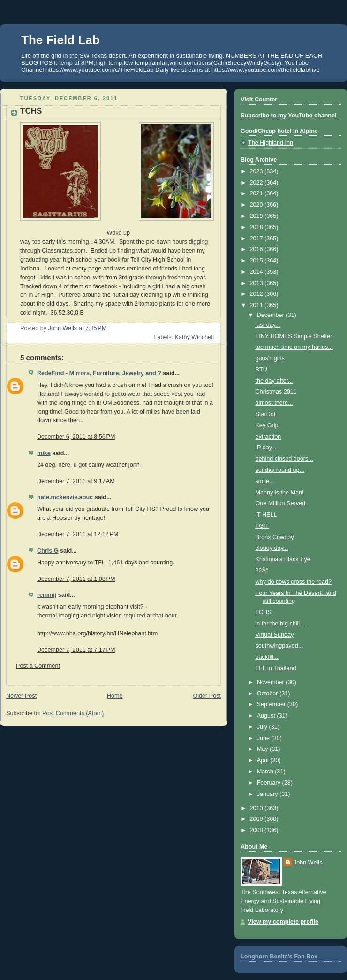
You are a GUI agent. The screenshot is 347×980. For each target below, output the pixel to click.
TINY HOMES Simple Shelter (294, 336)
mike (44, 453)
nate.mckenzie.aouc (65, 497)
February (270, 783)
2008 (257, 830)
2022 (257, 183)
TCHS (264, 612)
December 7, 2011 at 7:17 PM (76, 650)
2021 (257, 193)
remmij (47, 595)
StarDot (266, 414)
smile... (265, 481)
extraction (268, 437)
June (264, 738)
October (268, 694)
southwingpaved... (279, 646)
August (267, 716)
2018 (257, 227)
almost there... (274, 403)
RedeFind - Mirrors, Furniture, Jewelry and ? (99, 373)
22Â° (262, 571)
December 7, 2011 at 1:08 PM (76, 579)
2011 (257, 305)
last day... (268, 325)
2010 (257, 808)
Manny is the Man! (280, 493)
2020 (257, 205)
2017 (257, 239)
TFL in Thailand (276, 668)
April (264, 760)
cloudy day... (272, 548)
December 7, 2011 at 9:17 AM (76, 481)
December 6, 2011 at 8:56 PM (76, 437)
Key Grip (267, 425)
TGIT (262, 526)
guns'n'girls (270, 358)
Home (115, 696)
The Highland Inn (271, 143)
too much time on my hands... (294, 347)
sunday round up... (280, 470)
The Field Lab (60, 40)
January (268, 794)
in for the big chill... (280, 624)
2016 (257, 249)
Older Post (207, 696)
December (272, 315)
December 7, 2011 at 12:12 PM (78, 534)
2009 (257, 819)
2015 (257, 261)
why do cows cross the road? (294, 582)
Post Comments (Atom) (73, 713)
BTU (261, 370)
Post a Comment (38, 666)
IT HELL (266, 515)
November (272, 682)
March (266, 772)
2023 (257, 171)
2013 (257, 283)
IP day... (266, 448)
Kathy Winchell (194, 337)
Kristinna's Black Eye (283, 559)
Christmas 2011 (276, 392)
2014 (257, 272)
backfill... (267, 657)
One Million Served (281, 503)
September (272, 704)
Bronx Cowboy (275, 537)
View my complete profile (283, 922)
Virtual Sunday (275, 635)
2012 (257, 294)
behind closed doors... (284, 459)
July (263, 727)
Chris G (48, 551)
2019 (257, 216)
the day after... (274, 381)
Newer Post (21, 696)
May (263, 749)
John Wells (308, 863)
